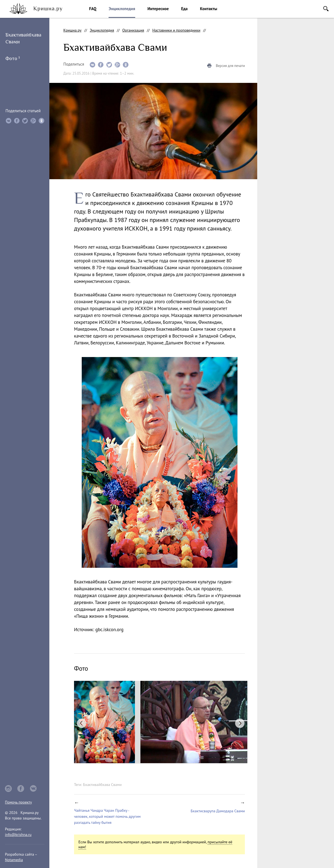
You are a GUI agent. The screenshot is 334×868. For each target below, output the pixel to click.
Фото (13, 58)
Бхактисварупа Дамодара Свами (218, 811)
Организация (133, 30)
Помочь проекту (18, 802)
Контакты (209, 9)
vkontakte (33, 789)
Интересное (158, 9)
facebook (21, 789)
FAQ (93, 9)
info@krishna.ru (18, 835)
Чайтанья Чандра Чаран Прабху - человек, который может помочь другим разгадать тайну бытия (107, 816)
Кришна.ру (72, 30)
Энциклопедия (122, 9)
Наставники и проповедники (176, 30)
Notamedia (14, 860)
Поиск (326, 9)
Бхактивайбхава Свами (102, 785)
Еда (184, 9)
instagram (8, 789)
